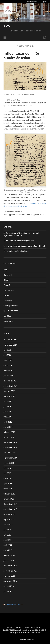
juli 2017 (7, 530)
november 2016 (10, 571)
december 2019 (10, 381)
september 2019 (10, 396)
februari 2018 (9, 494)
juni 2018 (7, 473)
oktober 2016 (9, 576)
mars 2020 (8, 365)
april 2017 (8, 545)
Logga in (44, 2)
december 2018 (10, 442)
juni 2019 (7, 411)
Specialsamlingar (11, 311)
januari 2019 (9, 437)
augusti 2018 (9, 463)
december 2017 (10, 504)
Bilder (6, 280)
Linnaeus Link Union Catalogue (16, 251)
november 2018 (10, 447)
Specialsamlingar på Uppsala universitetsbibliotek (24, 246)
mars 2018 (8, 489)
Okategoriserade (11, 305)
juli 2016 (7, 591)
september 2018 (10, 458)
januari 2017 (9, 560)
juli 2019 (7, 406)
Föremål (7, 285)
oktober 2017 (9, 514)
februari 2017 (9, 555)
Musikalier (8, 300)
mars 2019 (8, 427)
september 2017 (10, 519)
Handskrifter (9, 290)
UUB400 (7, 316)
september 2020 (10, 345)
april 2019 (8, 422)
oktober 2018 (9, 453)
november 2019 (10, 386)
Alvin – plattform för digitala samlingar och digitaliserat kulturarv (21, 234)
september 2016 (10, 581)
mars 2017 (8, 550)
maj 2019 (7, 417)
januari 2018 (9, 499)
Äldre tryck (8, 321)
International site (32, 2)
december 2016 (10, 566)
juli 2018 (7, 468)
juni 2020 (7, 350)
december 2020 (10, 340)
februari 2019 (9, 432)
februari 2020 (9, 370)
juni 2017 (7, 535)
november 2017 (10, 509)
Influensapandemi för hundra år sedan (21, 56)
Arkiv (6, 270)
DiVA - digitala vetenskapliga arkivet (19, 241)
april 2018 (8, 483)
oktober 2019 (9, 391)
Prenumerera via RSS (14, 604)
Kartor (6, 295)
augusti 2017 (9, 524)
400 (7, 25)
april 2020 (8, 360)
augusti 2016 (9, 586)
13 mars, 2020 (9, 94)
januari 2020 (9, 376)
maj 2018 (7, 478)
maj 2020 (7, 355)
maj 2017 (7, 540)
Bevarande (8, 275)
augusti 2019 (9, 401)
